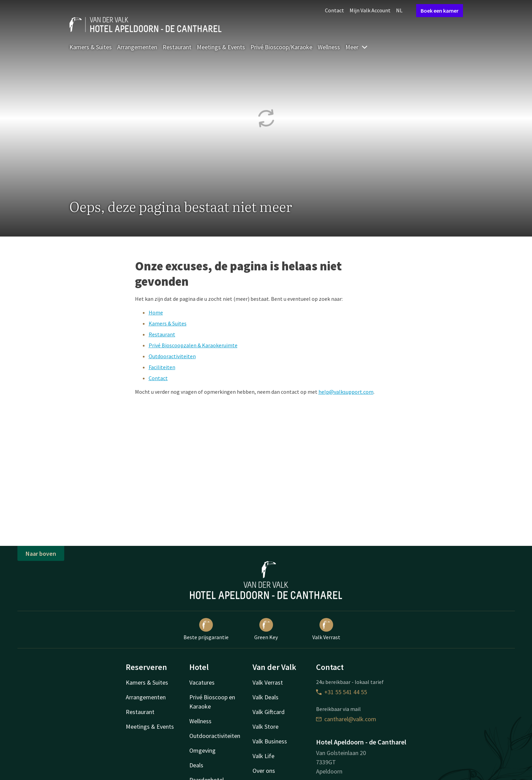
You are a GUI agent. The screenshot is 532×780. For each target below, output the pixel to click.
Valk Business (270, 741)
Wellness (329, 47)
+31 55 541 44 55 (342, 692)
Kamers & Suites (91, 47)
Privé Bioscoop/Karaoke (281, 47)
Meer (357, 47)
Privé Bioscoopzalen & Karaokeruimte (193, 345)
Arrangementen (137, 47)
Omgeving (202, 750)
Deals (196, 765)
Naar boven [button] (41, 554)
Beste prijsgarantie (206, 629)
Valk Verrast (326, 629)
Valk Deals (265, 697)
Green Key (266, 629)
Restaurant (177, 47)
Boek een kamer (440, 11)
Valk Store (265, 727)
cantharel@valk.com (346, 719)
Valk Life (263, 756)
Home (156, 312)
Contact (335, 10)
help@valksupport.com (346, 392)
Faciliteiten (162, 367)
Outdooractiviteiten (172, 356)
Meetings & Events (221, 47)
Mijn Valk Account (370, 10)
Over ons (264, 771)
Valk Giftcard (269, 712)
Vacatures (202, 682)
